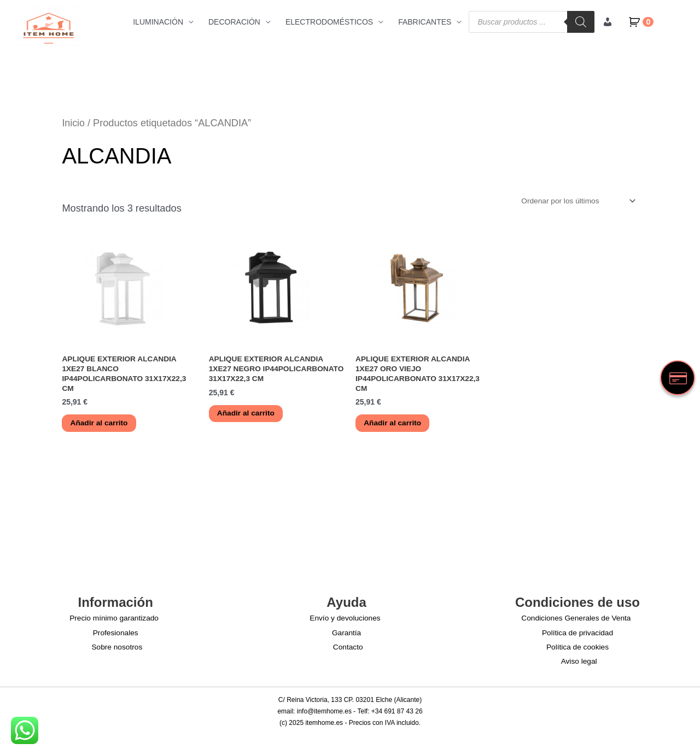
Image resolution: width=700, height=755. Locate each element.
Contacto (348, 648)
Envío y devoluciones (345, 620)
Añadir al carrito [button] (100, 425)
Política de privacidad (577, 634)
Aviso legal (579, 663)
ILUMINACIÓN (158, 22)
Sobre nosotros (117, 648)
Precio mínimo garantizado (113, 620)
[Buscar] (581, 22)
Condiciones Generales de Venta (576, 620)
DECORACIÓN (234, 22)
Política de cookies (578, 648)
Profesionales (116, 634)
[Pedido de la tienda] (575, 201)
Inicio (73, 123)
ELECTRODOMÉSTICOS (329, 22)
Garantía (346, 634)
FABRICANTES (425, 22)
